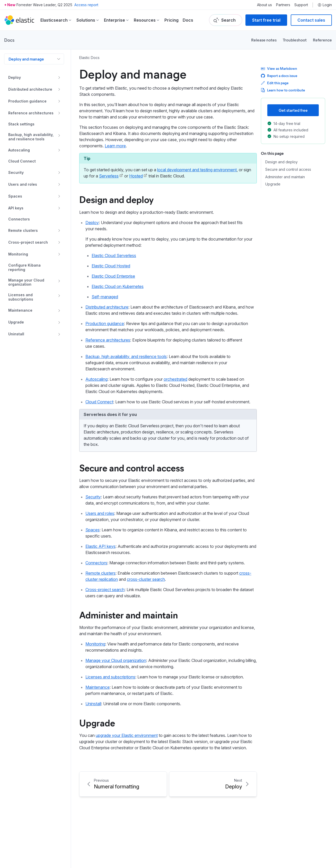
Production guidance (105, 324)
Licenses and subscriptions (110, 677)
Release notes (264, 40)
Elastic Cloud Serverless (114, 256)
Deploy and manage (26, 59)
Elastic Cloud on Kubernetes (118, 286)
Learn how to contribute (283, 90)
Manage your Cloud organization (116, 660)
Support (301, 5)
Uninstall (93, 704)
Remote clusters (100, 573)
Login (325, 5)
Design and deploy (117, 199)
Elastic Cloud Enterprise (113, 276)
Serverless (109, 176)
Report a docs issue (279, 76)
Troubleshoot (295, 40)
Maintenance (98, 687)
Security (93, 497)
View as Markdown (279, 68)
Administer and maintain (129, 615)
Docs (188, 20)
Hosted (136, 176)
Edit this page (275, 83)
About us (264, 5)
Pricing (171, 20)
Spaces (92, 530)
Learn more (115, 146)
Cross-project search (105, 590)
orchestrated (175, 379)
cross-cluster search (146, 579)
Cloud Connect (99, 402)
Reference (322, 40)
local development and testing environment (197, 170)
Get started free (293, 110)
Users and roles (100, 513)
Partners (283, 5)
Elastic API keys (100, 546)
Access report (86, 5)
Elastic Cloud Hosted (111, 266)
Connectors (96, 563)
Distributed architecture (107, 307)
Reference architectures (108, 340)
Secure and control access (132, 467)
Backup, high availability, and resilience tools (126, 356)
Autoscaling (96, 379)
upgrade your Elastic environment (127, 735)
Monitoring (95, 644)
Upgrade (97, 722)
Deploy (92, 223)
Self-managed (105, 297)
